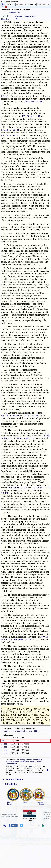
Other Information (14, 779)
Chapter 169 (14, 12)
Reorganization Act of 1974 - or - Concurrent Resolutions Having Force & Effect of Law (24, 762)
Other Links (11, 784)
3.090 (30, 766)
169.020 (4, 741)
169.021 (5, 96)
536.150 (5, 493)
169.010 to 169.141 (31, 116)
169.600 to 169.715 (10, 135)
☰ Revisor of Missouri (10, 2)
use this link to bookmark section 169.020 (22, 731)
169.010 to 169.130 (34, 101)
